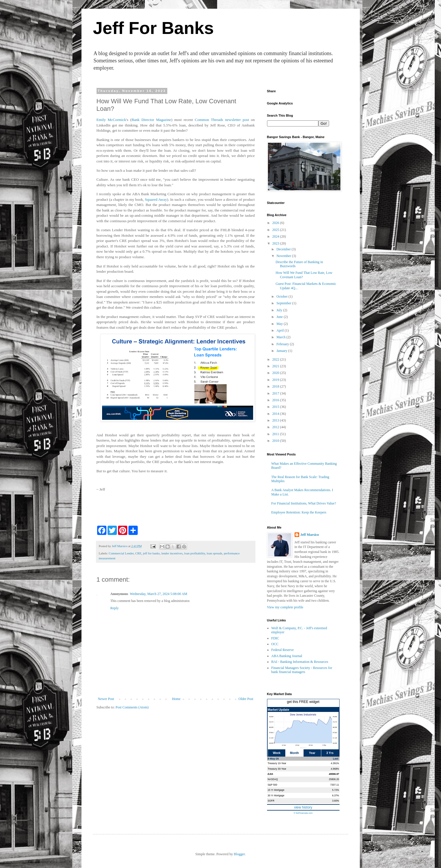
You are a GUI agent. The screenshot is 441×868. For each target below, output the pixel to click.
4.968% (335, 769)
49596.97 (334, 774)
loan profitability (195, 553)
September (284, 303)
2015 (276, 407)
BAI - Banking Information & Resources (300, 662)
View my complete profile (285, 607)
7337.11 (335, 785)
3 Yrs (330, 753)
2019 (276, 380)
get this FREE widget (303, 702)
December (284, 249)
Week (277, 753)
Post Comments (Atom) (132, 707)
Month (294, 753)
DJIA (270, 774)
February (283, 344)
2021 (276, 366)
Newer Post (106, 699)
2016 (276, 400)
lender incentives (172, 553)
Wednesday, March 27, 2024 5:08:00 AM (159, 594)
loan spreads (215, 553)
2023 (276, 243)
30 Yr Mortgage (276, 795)
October (282, 296)
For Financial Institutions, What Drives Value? (304, 503)
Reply (115, 608)
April (280, 330)
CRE (138, 553)
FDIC (275, 638)
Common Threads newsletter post (222, 120)
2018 (276, 386)
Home (176, 699)
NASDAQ (273, 779)
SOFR (271, 801)
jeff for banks (151, 553)
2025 (276, 230)
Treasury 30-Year (277, 769)
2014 (276, 414)
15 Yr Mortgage (276, 790)
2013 (276, 420)
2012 (276, 427)
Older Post (246, 699)
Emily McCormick (111, 120)
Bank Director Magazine (151, 120)
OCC (275, 644)
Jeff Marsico (310, 535)
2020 (276, 373)
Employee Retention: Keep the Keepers (299, 512)
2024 (276, 236)
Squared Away (156, 199)
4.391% (335, 763)
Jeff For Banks (154, 28)
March (281, 337)
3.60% (336, 801)
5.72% (336, 790)
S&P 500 (272, 785)
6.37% (336, 795)
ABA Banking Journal (287, 656)
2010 (276, 441)
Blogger (239, 854)
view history (303, 807)
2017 (276, 393)
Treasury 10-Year (277, 763)
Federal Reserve (283, 650)
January (282, 351)
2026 (276, 223)
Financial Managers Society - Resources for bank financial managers (302, 670)
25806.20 (334, 779)
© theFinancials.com (303, 813)
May (280, 324)
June (280, 317)
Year (312, 753)
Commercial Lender (121, 553)
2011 (276, 434)
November (284, 256)
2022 (276, 359)
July (280, 310)
